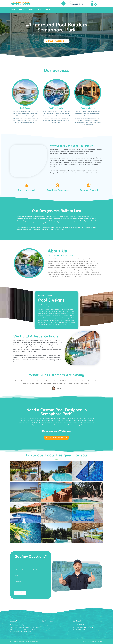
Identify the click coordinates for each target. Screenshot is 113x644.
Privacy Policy (87, 641)
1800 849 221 (76, 4)
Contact (47, 10)
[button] (12, 385)
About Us (21, 10)
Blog (40, 10)
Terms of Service (97, 641)
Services (31, 10)
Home (13, 10)
